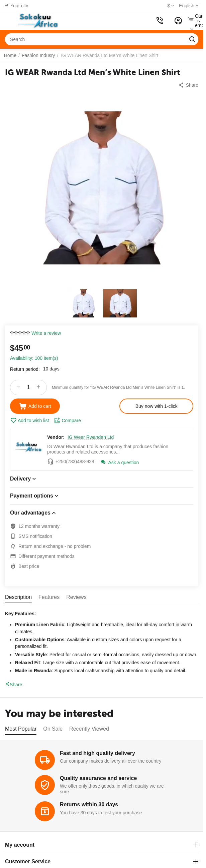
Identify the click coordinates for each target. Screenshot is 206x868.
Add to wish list (29, 420)
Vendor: (56, 437)
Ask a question (120, 463)
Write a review (46, 333)
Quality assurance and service (98, 778)
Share (14, 684)
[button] (188, 85)
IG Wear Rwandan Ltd (91, 437)
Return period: (25, 369)
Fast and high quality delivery (97, 753)
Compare (67, 420)
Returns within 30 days (89, 804)
